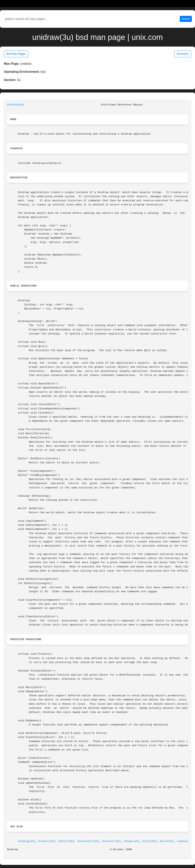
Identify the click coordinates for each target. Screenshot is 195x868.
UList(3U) (150, 841)
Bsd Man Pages (16, 54)
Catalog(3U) (27, 841)
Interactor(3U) (88, 841)
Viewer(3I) (132, 841)
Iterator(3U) (112, 841)
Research (183, 54)
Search (186, 19)
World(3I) (167, 841)
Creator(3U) (47, 841)
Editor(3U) (66, 841)
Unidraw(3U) (16, 105)
